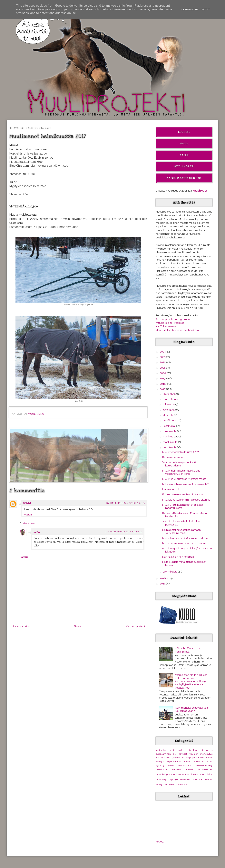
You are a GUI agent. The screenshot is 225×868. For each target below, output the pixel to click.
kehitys (160, 762)
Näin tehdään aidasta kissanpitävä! (187, 650)
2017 (163, 389)
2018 (163, 384)
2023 (163, 357)
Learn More (190, 9)
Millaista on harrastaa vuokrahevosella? (185, 484)
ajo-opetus (207, 750)
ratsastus (185, 779)
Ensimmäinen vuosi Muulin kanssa (183, 494)
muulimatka (178, 774)
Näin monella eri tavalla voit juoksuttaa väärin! (191, 709)
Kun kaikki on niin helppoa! (178, 557)
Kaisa (36, 532)
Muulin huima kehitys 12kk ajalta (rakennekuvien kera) (181, 472)
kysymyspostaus (165, 765)
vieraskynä (182, 784)
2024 (163, 352)
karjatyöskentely (195, 758)
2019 (163, 378)
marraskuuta (171, 399)
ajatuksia (193, 750)
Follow (160, 842)
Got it (206, 9)
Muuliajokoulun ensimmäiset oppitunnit (186, 500)
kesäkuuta (169, 426)
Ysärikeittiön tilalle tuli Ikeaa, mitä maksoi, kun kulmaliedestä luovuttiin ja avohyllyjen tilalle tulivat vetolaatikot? (191, 681)
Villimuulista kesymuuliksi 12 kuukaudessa (179, 464)
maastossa (161, 769)
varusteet (170, 784)
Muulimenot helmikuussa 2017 (181, 452)
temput (208, 779)
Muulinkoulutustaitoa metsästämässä (184, 479)
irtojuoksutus (163, 758)
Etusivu (78, 626)
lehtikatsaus (185, 765)
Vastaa (28, 514)
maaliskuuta (170, 442)
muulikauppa (163, 774)
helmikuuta (170, 447)
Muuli (184, 144)
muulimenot (37, 414)
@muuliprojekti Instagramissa (173, 319)
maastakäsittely (204, 765)
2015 (163, 584)
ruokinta (197, 779)
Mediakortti (184, 166)
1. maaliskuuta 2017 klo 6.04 (124, 532)
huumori (194, 754)
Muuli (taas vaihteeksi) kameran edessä (185, 538)
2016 (163, 578)
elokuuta (168, 415)
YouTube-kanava (166, 326)
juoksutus (178, 758)
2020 (163, 373)
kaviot (209, 758)
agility (181, 750)
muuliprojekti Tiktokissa (170, 323)
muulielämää (205, 769)
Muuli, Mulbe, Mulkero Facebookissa (177, 330)
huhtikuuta (170, 436)
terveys (160, 784)
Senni (27, 503)
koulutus (199, 762)
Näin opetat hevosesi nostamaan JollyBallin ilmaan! (181, 531)
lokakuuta (169, 404)
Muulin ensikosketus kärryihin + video (184, 543)
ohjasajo (173, 779)
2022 (163, 362)
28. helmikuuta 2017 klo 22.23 (126, 503)
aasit (172, 750)
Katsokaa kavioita (172, 457)
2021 (163, 368)
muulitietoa (206, 774)
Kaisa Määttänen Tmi (184, 178)
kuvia (210, 762)
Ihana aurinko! (171, 489)
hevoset (183, 754)
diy (175, 754)
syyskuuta (169, 410)
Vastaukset (29, 523)
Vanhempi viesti (135, 626)
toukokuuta (170, 431)
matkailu (176, 769)
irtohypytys (206, 754)
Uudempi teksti (21, 626)
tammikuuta (170, 572)
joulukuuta (170, 394)
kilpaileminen (174, 762)
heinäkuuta (170, 420)
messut (190, 769)
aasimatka (161, 750)
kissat (187, 762)
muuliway (161, 779)
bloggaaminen (163, 754)
